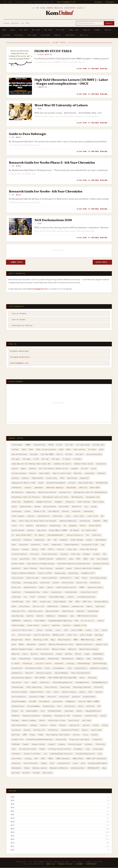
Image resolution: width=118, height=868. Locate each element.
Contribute (70, 35)
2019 (12, 818)
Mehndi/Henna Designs (89, 649)
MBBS (76, 640)
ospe (69, 668)
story (85, 735)
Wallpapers (17, 768)
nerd (14, 659)
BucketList (77, 507)
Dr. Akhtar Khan (89, 530)
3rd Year (48, 30)
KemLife (86, 30)
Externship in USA (90, 545)
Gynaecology (60, 573)
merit (25, 654)
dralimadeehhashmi (55, 535)
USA (36, 758)
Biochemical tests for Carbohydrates (90, 492)
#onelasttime (39, 445)
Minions (34, 654)
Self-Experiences (19, 725)
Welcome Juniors (40, 768)
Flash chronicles (49, 554)
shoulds (63, 725)
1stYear (15, 449)
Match (28, 640)
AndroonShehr (37, 478)
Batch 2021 (95, 488)
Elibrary (28, 540)
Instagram (110, 2)
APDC (62, 478)
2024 (12, 804)
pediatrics (45, 682)
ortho (47, 668)
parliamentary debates (22, 678)
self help (86, 720)
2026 (12, 797)
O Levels (16, 663)
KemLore (108, 30)
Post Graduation (19, 697)
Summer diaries (38, 744)
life (66, 630)
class (68, 516)
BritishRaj (64, 507)
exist (46, 545)
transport (16, 754)
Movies (78, 654)
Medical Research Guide (22, 649)
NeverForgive (68, 659)
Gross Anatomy (46, 568)
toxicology (98, 749)
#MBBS (28, 445)
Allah (94, 468)
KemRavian (51, 616)
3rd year (16, 459)
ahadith (32, 468)
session (43, 725)
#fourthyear (17, 445)
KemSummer (63, 616)
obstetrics (28, 663)
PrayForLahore (89, 697)
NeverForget (53, 659)
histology (16, 583)
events (89, 540)
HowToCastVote (30, 587)
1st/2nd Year (98, 445)
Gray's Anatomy (30, 568)
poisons (99, 692)
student (94, 735)
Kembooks (65, 606)
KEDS (40, 109)
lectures (56, 625)
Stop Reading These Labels (58, 735)
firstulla (34, 554)
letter (39, 630)
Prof (59, 706)
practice (76, 697)
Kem (59, 13)
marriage (99, 635)
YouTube (36, 773)
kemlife (30, 616)
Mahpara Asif (59, 635)
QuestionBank (32, 711)
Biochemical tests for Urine (56, 497)
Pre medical (44, 701)
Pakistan (29, 673)
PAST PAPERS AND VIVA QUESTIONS (62, 678)
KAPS (35, 602)
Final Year (74, 30)
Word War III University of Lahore (61, 105)
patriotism (17, 682)
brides (37, 507)
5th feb (45, 459)
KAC (28, 602)
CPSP (105, 521)
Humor (42, 587)
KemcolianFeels (52, 611)
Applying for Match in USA (24, 483)
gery (71, 559)
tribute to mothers (32, 754)
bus (86, 507)
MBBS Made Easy (88, 640)
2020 (12, 815)
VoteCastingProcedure (98, 763)
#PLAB (51, 445)
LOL (13, 635)
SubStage (16, 744)
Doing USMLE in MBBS (58, 530)
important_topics (95, 587)
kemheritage (93, 611)
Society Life (39, 730)
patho (82, 678)
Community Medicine (68, 521)
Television (100, 744)
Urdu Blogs (17, 758)
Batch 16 (83, 488)
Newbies (80, 659)
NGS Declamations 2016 (53, 220)
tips (88, 749)
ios (25, 597)
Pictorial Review (19, 692)
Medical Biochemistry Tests (61, 644)
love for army (24, 635)
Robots (42, 720)
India (45, 592)
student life (18, 739)
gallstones (25, 559)
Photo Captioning (34, 687)
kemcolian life (18, 611)
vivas (75, 763)
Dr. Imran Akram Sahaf (22, 535)
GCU (34, 559)
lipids (88, 630)
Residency (47, 716)
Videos (44, 763)
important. (17, 592)
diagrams (73, 526)
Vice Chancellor (31, 763)
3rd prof (79, 454)
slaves (96, 725)
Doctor (83, 526)
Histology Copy (30, 583)
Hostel (56, 583)
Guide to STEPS (45, 573)
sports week (96, 730)
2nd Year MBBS (47, 454)
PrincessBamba (33, 706)
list (97, 630)
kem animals (24, 606)
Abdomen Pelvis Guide (84, 464)
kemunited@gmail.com (66, 2)
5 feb (36, 459)
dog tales (42, 530)
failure (15, 549)
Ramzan (79, 711)
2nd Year (36, 30)
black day (16, 502)
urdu (100, 754)
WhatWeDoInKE (93, 768)
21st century (79, 449)
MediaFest (31, 644)
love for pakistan (42, 635)
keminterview (18, 616)
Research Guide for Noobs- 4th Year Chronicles (46, 191)
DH (65, 526)
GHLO (78, 559)
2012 (12, 843)
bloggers (59, 502)
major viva (72, 635)
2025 (12, 801)
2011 (12, 846)
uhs (45, 754)
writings (16, 773)
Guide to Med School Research (88, 568)
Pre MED (33, 701)
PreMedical (70, 701)
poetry (82, 692)
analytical (90, 473)
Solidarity (53, 730)
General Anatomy (46, 559)
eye (103, 545)
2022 (12, 808)
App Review (72, 478)
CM (102, 516)
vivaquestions (63, 763)
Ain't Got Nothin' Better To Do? (53, 468)
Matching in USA (41, 640)
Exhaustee (23, 545)
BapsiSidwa (71, 488)
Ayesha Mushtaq (45, 55)
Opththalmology (100, 663)
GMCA (86, 559)
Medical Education (85, 644)
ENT (55, 540)
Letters (49, 630)
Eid (87, 535)
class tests (79, 516)
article (72, 483)
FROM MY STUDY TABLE (53, 51)
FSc (104, 554)
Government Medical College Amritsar (74, 564)
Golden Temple (18, 564)
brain (14, 507)
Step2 (41, 735)
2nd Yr (59, 454)
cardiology (17, 511)
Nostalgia (98, 659)
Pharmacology (18, 687)
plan (49, 692)
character (76, 511)
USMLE (13, 30)
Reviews (15, 720)
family (35, 549)
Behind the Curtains (47, 492)
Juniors (71, 597)
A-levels (77, 459)
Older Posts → (102, 262)
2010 (12, 850)
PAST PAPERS (40, 678)
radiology (69, 711)
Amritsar (78, 473)
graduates (16, 568)
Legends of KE (80, 625)
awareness (39, 488)
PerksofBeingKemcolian (63, 682)
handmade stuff (88, 573)
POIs (90, 692)
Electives (45, 35)
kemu (72, 616)
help (77, 578)
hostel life (82, 583)
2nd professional (19, 454)
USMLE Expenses (63, 758)
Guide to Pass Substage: (28, 134)
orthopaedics (59, 668)
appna (41, 483)
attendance (17, 488)
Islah (32, 597)
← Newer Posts (16, 262)
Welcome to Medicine (59, 768)
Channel (65, 511)
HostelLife (95, 583)
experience (57, 545)
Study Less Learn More (79, 739)
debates (30, 526)
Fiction (61, 549)
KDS (71, 602)
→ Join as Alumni (18, 319)
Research (16, 716)
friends (96, 554)
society (27, 730)
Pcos (27, 682)
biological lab (93, 497)
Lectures (6, 35)
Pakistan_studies (44, 673)
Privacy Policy (65, 864)
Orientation (17, 668)
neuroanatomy (25, 659)
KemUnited (42, 87)
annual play (52, 478)
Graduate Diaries (101, 564)
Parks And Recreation (81, 673)
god (92, 559)
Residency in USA (62, 716)
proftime (90, 706)
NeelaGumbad (98, 654)
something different (70, 730)
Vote (83, 763)
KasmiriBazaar (60, 602)
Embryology (39, 540)
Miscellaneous (47, 654)
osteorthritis (81, 668)
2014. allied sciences (46, 449)
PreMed (97, 30)
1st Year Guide (83, 445)
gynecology (73, 573)
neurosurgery (39, 659)
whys (104, 768)
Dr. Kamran (39, 535)
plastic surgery (69, 692)
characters (88, 511)
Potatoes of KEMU (37, 697)
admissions (101, 464)
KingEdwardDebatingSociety (60, 621)
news (88, 659)
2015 (61, 449)
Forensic (64, 554)
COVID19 (97, 521)
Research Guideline (31, 716)
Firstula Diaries (19, 554)
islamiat (42, 597)
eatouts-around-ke (75, 535)
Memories (16, 654)
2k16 (101, 449)
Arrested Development (56, 483)
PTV (99, 706)
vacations (16, 763)
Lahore (100, 621)
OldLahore (59, 663)
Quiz (43, 711)
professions (70, 706)
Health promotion (49, 578)
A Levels (67, 459)
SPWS (25, 735)
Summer (26, 744)
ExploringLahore (72, 545)
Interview (16, 597)
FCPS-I (51, 549)
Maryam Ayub (17, 640)
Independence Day (32, 592)
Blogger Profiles (44, 502)
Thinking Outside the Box (59, 749)
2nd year (34, 454)
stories (76, 735)
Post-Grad (32, 35)
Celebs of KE (39, 511)
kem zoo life (38, 606)
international (71, 592)
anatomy (15, 478)
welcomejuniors (78, 768)
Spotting (16, 735)
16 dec (59, 445)
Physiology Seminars (82, 687)
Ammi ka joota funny (62, 473)
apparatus (84, 478)
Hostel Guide (68, 583)
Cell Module (53, 511)
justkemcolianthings (86, 597)
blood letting (84, 502)
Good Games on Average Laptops (41, 564)
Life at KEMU (77, 630)
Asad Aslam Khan (86, 483)
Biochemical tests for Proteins (26, 497)
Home (4, 30)
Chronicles (58, 516)
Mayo (53, 640)
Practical (52, 697)
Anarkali (101, 473)
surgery (62, 744)
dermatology (55, 526)
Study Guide (61, 739)
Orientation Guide (33, 668)
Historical (45, 583)
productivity (49, 706)
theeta (42, 749)
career (28, 511)
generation (61, 559)
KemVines (28, 621)
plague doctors (37, 692)
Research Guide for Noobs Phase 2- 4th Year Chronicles (52, 162)
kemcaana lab (78, 606)
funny (14, 559)
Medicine (72, 649)
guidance (59, 568)
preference (58, 701)
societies (16, 730)
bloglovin (70, 502)
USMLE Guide (78, 758)
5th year (56, 459)
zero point (47, 773)
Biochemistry (77, 497)
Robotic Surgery (29, 720)
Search (109, 23)
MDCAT (22, 644)
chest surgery (18, 516)
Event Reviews (77, 540)
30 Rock (69, 454)
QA (22, 711)
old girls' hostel (43, 663)
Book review (98, 502)
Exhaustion (36, 545)
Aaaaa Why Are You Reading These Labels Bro (31, 464)
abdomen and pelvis (63, 464)
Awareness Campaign (55, 488)
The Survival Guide (28, 749)
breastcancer (26, 507)
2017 (12, 825)
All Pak (85, 468)
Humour (50, 587)
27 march (92, 449)
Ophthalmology (84, 663)
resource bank (91, 716)
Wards (27, 768)
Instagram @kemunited (20, 357)
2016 (68, 449)
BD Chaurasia (18, 492)
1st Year (23, 30)
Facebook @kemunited (19, 351)
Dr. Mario (17, 137)
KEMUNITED (16, 621)
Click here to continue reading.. (93, 69)
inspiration (56, 592)
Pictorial (19, 35)
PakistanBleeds (61, 673)
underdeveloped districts (61, 754)
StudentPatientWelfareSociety (39, 739)
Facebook (99, 2)
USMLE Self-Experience (96, 758)
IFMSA (82, 587)
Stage (32, 735)
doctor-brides (18, 530)
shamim (53, 725)
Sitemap (79, 864)
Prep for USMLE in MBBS (89, 701)
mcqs (14, 644)
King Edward (40, 621)
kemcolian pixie (35, 611)
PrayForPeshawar (19, 701)
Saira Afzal (74, 720)
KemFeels (81, 611)
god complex (102, 559)
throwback (78, 749)
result (103, 716)
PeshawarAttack (82, 682)
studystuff (97, 739)
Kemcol (89, 606)
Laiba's (45, 625)
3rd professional (94, 454)
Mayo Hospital (64, 640)
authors (28, 488)
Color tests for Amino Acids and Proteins (38, 521)
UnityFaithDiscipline (85, 754)
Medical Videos (59, 649)
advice (15, 468)
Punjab (15, 711)
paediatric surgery (99, 668)
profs (81, 706)
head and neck (33, 578)
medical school (42, 649)
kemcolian (100, 606)
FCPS (43, 549)
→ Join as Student (18, 313)
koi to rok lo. (88, 621)
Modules (69, 654)
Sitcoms (86, 725)
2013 (24, 449)
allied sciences (19, 473)
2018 (12, 822)
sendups (33, 725)
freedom (86, 554)
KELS (14, 606)
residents (77, 716)
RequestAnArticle (93, 711)
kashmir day (45, 602)
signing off (74, 725)
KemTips (58, 35)
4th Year (60, 30)
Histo (85, 578)
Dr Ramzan (75, 530)
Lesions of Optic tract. (23, 630)
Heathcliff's (66, 578)
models (59, 654)
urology (28, 758)
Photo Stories (51, 687)
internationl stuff (89, 592)
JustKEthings (18, 602)
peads (34, 682)
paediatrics (17, 673)
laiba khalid (33, 625)
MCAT (99, 640)
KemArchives (53, 606)
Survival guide (75, 744)
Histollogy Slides (98, 578)
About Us (84, 35)
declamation (41, 526)
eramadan (64, 540)
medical (42, 644)
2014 (31, 449)
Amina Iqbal (44, 473)
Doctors (31, 530)
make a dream (86, 635)
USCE (43, 758)
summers (52, 744)
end (49, 540)
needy (87, 654)
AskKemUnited (102, 483)
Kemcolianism (68, 611)
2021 (12, 811)
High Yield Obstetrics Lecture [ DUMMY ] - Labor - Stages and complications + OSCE (71, 82)
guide (69, 568)
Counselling (85, 521)
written (26, 773)
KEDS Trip (87, 602)
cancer (94, 507)
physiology (65, 687)
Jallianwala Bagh (57, 597)
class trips (93, 516)
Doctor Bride (95, 526)
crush (14, 526)
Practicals (64, 697)
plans (56, 692)
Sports (85, 730)
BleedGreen (28, 502)
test (14, 749)
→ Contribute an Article (21, 325)
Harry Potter (18, 578)
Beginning (31, 492)
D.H (22, 526)
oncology (70, 663)
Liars (58, 630)
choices (31, 516)
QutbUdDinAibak (55, 711)
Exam (14, 545)
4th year (27, 459)
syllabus (88, 744)
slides (105, 725)
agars (23, 468)
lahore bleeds (18, 625)
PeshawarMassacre (100, 682)
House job (16, 587)
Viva (52, 763)
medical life (101, 644)
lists (104, 630)
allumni (33, 473)
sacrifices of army (57, 720)
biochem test (65, 492)
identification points (66, 587)
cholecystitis (43, 516)
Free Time (75, 554)
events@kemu (101, 540)
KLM (76, 621)
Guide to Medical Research (24, 573)
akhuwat (75, 468)
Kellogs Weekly (101, 602)
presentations (18, 706)
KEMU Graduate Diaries (87, 616)
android (25, 478)
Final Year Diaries (88, 549)
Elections (96, 535)
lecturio (67, 625)
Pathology (92, 678)
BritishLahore (50, 507)
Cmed (14, 521)
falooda (25, 549)
